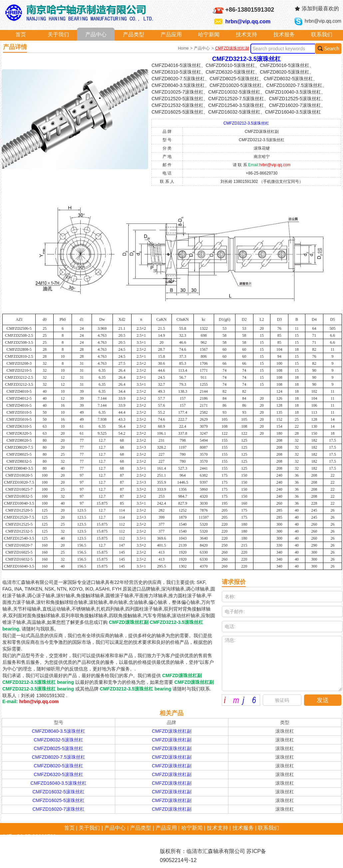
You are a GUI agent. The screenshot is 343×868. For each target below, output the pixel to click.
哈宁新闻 (209, 34)
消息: (282, 663)
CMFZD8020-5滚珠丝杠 (58, 766)
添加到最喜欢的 (320, 8)
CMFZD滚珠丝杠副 (232, 48)
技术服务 (284, 34)
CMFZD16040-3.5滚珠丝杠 (59, 783)
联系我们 (322, 34)
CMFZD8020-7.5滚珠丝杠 (58, 757)
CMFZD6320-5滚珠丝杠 (58, 774)
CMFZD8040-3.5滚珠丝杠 (58, 731)
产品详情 (15, 47)
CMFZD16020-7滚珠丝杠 (58, 809)
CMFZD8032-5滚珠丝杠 (58, 740)
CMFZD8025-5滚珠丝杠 (58, 748)
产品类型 (134, 34)
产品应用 (171, 34)
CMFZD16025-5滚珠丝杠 (58, 800)
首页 (21, 34)
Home (184, 48)
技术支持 (246, 34)
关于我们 (58, 34)
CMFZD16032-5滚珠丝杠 (58, 792)
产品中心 (96, 34)
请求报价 (234, 582)
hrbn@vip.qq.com (248, 21)
